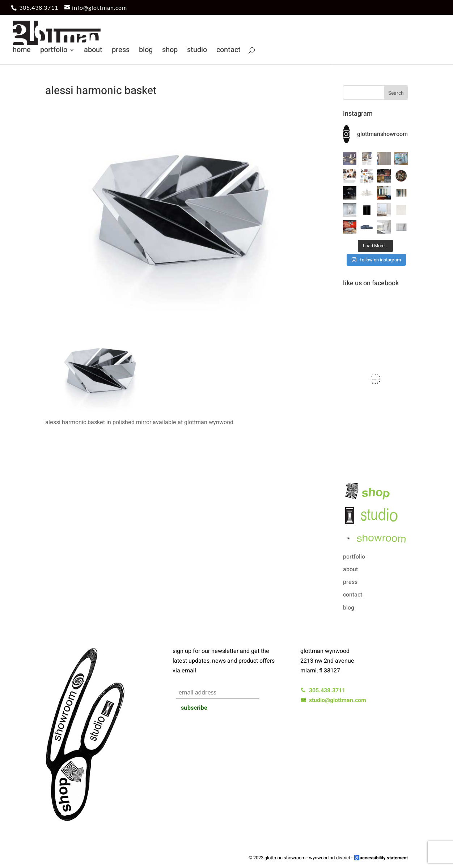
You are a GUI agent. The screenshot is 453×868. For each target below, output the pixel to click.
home (22, 51)
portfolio (54, 51)
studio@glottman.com (333, 700)
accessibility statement (384, 858)
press (121, 51)
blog (146, 51)
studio (197, 51)
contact (228, 51)
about (93, 51)
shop (170, 51)
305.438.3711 (39, 7)
